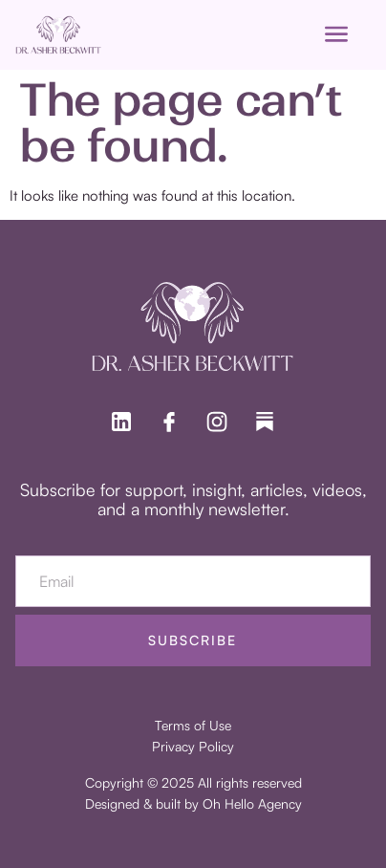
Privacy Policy (193, 746)
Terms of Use (193, 725)
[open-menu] (336, 35)
